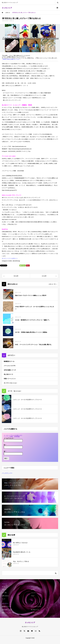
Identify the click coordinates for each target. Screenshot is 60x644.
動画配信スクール (9, 361)
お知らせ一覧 (52, 284)
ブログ (33, 596)
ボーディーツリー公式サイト (10, 258)
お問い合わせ (5, 596)
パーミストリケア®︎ (10, 366)
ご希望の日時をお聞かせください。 (12, 59)
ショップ (33, 593)
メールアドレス (9, 438)
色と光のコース (8, 374)
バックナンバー (7, 473)
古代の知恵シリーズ (10, 370)
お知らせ (12, 21)
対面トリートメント (10, 379)
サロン (33, 590)
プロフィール (34, 587)
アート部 (4, 593)
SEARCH (58, 2)
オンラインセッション (10, 383)
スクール (4, 590)
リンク (4, 599)
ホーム (4, 587)
